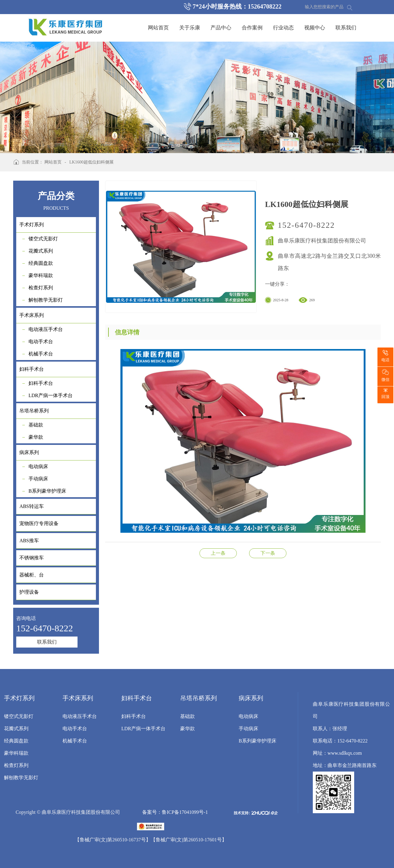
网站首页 (158, 28)
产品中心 (221, 28)
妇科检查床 (268, 553)
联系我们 (346, 28)
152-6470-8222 (306, 225)
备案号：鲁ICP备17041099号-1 (175, 812)
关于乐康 (190, 28)
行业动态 (283, 28)
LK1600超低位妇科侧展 (91, 162)
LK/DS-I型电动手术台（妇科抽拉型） (218, 553)
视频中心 (315, 28)
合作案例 (252, 28)
